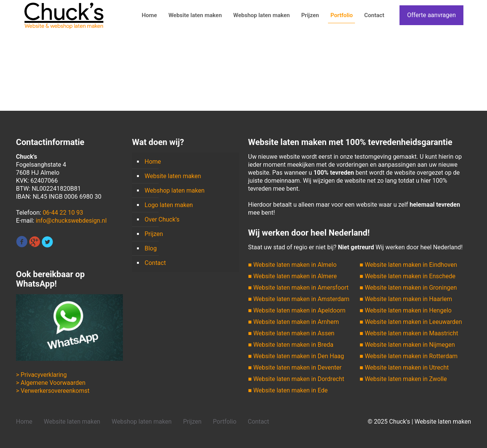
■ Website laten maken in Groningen (408, 288)
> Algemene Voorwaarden (51, 383)
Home (153, 162)
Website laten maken (173, 176)
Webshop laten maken (175, 191)
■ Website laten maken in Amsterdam (299, 299)
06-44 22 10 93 (63, 213)
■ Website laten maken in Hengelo (406, 310)
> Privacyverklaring (41, 375)
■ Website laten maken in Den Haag (296, 356)
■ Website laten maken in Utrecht (404, 367)
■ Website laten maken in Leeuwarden (411, 322)
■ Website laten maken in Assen (291, 333)
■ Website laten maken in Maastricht (409, 333)
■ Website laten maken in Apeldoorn (297, 310)
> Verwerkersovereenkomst (53, 391)
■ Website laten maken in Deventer (295, 367)
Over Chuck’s (162, 219)
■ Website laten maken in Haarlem (406, 299)
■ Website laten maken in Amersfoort (298, 288)
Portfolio (225, 422)
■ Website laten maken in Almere (292, 276)
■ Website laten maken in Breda (291, 345)
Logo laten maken (169, 205)
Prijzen (154, 234)
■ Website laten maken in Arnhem (294, 322)
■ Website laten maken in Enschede (407, 276)
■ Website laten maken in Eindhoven (408, 265)
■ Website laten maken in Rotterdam (409, 356)
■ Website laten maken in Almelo (292, 265)
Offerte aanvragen (431, 15)
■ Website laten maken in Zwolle (403, 379)
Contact (155, 263)
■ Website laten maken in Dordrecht (296, 379)
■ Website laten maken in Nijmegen (407, 345)
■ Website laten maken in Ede (288, 390)
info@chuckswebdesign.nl (71, 221)
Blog (151, 248)
